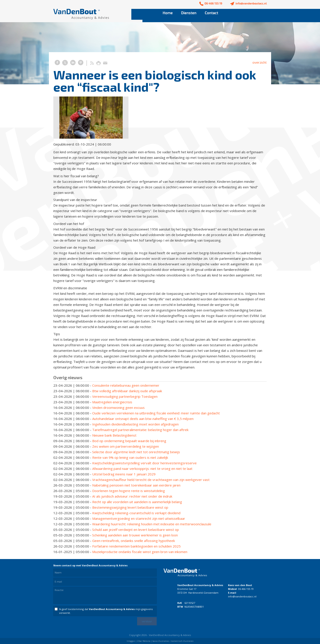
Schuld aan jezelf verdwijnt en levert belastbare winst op (136, 530)
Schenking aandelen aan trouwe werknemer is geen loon (135, 535)
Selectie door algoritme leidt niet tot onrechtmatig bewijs (136, 452)
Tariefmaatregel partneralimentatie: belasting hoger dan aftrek (140, 430)
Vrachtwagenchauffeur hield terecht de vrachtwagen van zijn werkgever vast (151, 480)
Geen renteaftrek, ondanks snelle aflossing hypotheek (134, 541)
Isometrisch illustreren (182, 641)
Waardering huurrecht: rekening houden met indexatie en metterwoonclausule (152, 524)
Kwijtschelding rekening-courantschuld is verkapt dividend (136, 513)
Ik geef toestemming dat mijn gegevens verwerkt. (106, 611)
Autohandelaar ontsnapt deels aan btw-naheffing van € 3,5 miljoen (143, 419)
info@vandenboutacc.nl (242, 596)
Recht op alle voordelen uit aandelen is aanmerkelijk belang (137, 502)
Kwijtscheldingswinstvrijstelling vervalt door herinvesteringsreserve (144, 463)
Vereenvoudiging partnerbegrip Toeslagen (125, 396)
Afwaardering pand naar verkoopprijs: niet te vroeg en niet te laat (142, 469)
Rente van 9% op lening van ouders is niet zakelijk (130, 457)
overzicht (260, 62)
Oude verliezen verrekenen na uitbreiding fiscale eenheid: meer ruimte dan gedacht (156, 413)
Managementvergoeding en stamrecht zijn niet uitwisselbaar (139, 518)
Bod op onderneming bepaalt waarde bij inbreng (129, 441)
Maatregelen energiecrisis (112, 402)
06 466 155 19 (246, 589)
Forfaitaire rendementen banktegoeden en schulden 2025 (136, 546)
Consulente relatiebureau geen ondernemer (126, 385)
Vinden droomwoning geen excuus (118, 408)
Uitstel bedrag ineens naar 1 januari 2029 (124, 474)
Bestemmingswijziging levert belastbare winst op (130, 507)
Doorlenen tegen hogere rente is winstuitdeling (129, 491)
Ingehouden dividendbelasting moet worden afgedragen (135, 424)
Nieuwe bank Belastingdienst (114, 435)
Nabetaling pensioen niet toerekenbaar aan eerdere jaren (136, 485)
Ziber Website (144, 641)
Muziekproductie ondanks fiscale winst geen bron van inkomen (140, 552)
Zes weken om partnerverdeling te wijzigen (126, 446)
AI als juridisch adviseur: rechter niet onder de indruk (132, 496)
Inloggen (131, 641)
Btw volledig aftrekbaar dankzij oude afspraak (127, 391)
